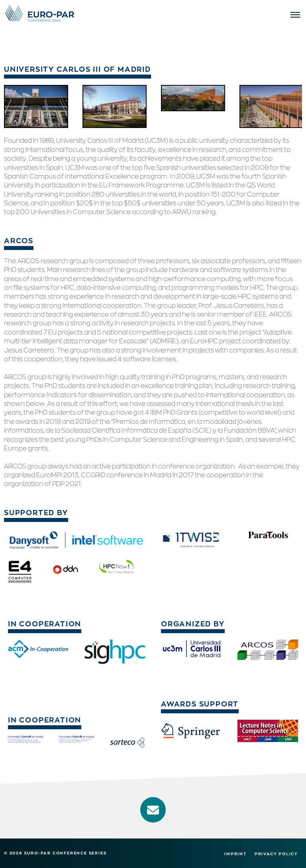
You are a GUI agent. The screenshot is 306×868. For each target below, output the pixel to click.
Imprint (235, 854)
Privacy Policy (276, 854)
